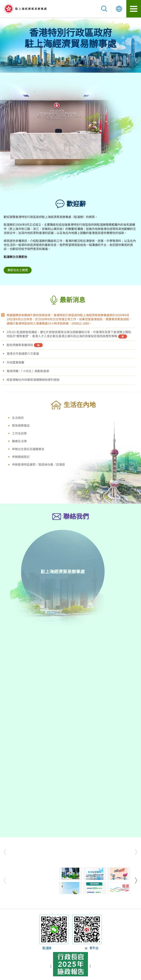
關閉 (86, 948)
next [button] (135, 852)
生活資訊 (28, 418)
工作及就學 (29, 434)
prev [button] (6, 852)
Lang (119, 9)
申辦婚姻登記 (31, 457)
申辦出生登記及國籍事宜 (38, 449)
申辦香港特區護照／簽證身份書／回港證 (48, 465)
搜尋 (104, 9)
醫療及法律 (29, 441)
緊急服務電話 (31, 426)
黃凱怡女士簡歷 (18, 270)
